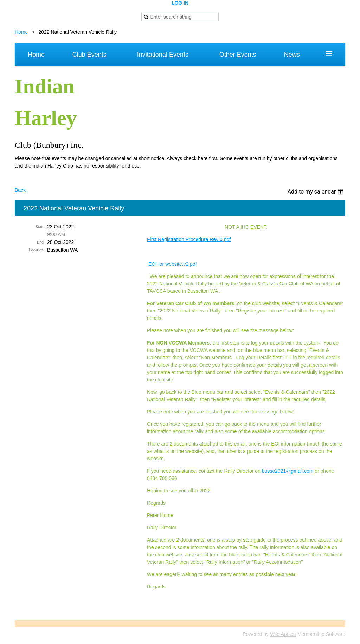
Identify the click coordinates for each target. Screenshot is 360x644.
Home (21, 32)
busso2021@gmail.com (288, 471)
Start (40, 227)
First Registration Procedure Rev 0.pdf (189, 239)
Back (20, 190)
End (40, 242)
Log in (180, 3)
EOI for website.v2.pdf (173, 264)
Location (36, 250)
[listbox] (316, 192)
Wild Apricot (283, 634)
